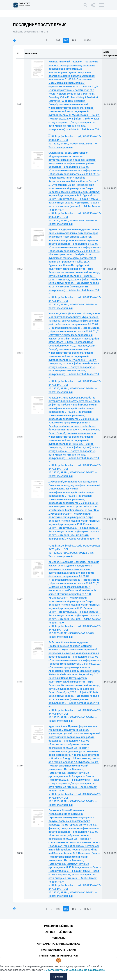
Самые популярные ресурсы (58, 956)
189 (74, 40)
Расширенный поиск (58, 926)
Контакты (59, 938)
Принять (58, 977)
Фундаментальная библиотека (58, 944)
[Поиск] (85, 5)
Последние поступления (58, 950)
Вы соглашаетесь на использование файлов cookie (74, 970)
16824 (87, 40)
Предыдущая (15, 40)
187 (58, 40)
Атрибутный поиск (59, 932)
